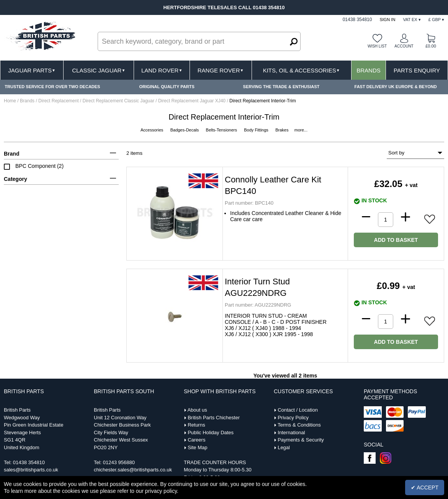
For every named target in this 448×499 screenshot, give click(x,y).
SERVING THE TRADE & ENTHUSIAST (281, 87)
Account (404, 46)
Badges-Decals (185, 130)
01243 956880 (119, 462)
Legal (284, 447)
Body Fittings (257, 130)
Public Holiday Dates (211, 433)
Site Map (197, 447)
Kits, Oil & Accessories (302, 70)
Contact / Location (298, 410)
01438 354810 (29, 462)
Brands (369, 70)
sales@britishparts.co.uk (31, 470)
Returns (196, 425)
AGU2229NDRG (258, 305)
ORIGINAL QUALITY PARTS (167, 87)
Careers (196, 440)
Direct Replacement (59, 101)
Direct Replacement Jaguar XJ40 (192, 101)
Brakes (282, 130)
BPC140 (249, 203)
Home (10, 101)
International (291, 433)
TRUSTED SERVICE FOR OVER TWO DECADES (52, 87)
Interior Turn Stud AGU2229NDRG (257, 287)
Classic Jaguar (99, 70)
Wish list (377, 46)
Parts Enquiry (417, 70)
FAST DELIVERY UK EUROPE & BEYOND (396, 87)
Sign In (387, 20)
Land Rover (162, 70)
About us (197, 410)
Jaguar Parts (32, 70)
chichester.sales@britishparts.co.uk (133, 470)
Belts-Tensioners (222, 130)
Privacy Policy (293, 418)
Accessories (152, 130)
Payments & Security (301, 440)
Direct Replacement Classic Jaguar (119, 101)
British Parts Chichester (214, 418)
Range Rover (221, 70)
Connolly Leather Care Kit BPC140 (273, 185)
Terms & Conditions (299, 425)
